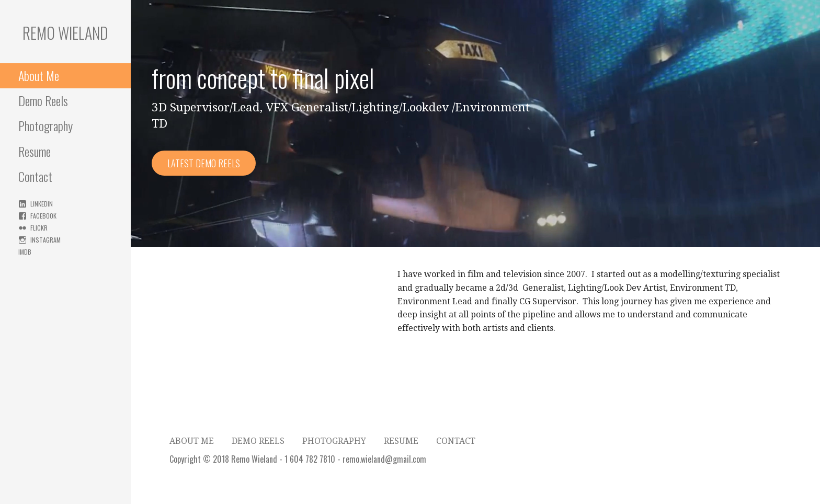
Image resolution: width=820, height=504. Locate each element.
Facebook (43, 216)
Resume (35, 151)
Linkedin (42, 204)
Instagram (45, 240)
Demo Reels (43, 100)
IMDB (25, 252)
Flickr (39, 228)
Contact (35, 176)
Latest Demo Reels (204, 163)
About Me (39, 75)
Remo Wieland (65, 33)
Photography (45, 125)
